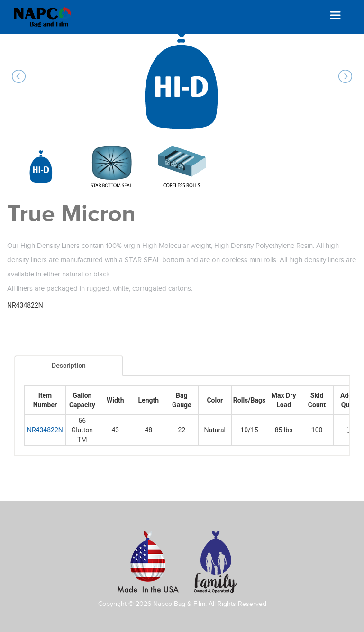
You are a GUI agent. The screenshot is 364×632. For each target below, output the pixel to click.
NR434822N (45, 430)
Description (69, 366)
